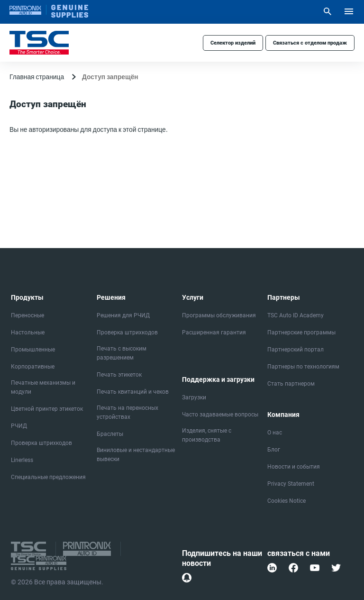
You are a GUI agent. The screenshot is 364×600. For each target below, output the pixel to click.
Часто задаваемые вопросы (220, 415)
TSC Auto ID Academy (296, 315)
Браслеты (110, 434)
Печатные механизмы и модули (43, 387)
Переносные (27, 315)
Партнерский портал (296, 350)
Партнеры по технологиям (303, 367)
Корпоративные (33, 367)
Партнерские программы (301, 332)
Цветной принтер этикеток (47, 409)
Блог (274, 450)
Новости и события (294, 467)
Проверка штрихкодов (41, 443)
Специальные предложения (48, 477)
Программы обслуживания (219, 315)
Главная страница (37, 77)
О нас (275, 433)
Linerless (22, 460)
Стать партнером (291, 384)
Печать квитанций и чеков (133, 392)
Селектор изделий (233, 43)
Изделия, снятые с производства (207, 435)
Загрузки (194, 397)
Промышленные (33, 350)
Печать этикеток (119, 375)
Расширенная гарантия (214, 332)
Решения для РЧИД (123, 315)
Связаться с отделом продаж (310, 43)
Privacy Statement (291, 484)
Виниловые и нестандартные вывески (136, 455)
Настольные (28, 332)
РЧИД (19, 426)
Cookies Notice (287, 501)
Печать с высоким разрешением (122, 353)
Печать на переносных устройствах (127, 412)
